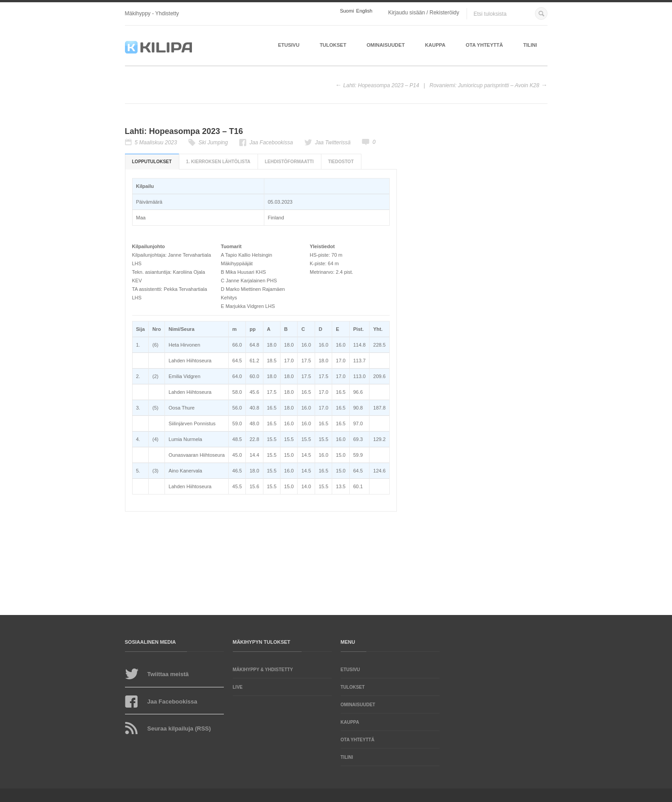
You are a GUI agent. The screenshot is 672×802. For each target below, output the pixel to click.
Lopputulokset (152, 162)
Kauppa (435, 45)
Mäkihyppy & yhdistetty (263, 670)
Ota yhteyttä (484, 45)
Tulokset (333, 45)
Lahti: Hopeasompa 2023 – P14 (381, 85)
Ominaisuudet (385, 45)
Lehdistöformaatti (289, 162)
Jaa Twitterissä (333, 143)
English (364, 11)
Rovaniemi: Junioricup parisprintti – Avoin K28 (485, 85)
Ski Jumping (213, 143)
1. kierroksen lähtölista (218, 162)
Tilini (530, 45)
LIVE (238, 687)
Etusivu (289, 45)
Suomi (347, 11)
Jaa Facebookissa (271, 143)
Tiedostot (341, 162)
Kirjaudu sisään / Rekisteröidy (423, 13)
